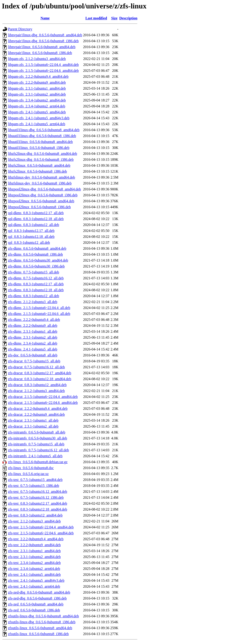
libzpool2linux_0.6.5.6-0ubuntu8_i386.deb (39, 207)
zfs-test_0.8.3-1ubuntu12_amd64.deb (35, 515)
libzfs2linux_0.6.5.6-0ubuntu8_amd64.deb (39, 165)
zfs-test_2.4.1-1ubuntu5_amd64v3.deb (36, 580)
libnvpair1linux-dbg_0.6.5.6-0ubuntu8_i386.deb (43, 41)
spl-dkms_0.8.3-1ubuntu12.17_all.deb (36, 213)
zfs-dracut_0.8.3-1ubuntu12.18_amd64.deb (40, 379)
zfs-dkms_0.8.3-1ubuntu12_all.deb (34, 296)
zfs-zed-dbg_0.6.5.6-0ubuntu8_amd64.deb (39, 592)
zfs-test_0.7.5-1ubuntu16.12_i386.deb (36, 497)
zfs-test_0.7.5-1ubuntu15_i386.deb (34, 486)
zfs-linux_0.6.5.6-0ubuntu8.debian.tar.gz (38, 462)
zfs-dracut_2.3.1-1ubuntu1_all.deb (33, 420)
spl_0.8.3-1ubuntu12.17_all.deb (31, 231)
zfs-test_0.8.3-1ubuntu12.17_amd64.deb (38, 503)
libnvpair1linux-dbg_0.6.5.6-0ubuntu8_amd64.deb (45, 35)
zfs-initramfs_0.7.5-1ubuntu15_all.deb (36, 444)
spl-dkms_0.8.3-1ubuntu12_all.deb (34, 225)
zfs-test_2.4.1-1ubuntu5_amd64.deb (34, 575)
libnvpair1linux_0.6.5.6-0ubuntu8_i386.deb (40, 53)
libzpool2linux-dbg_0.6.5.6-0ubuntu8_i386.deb (43, 195)
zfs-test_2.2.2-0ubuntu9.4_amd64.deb (36, 539)
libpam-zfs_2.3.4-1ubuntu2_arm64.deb (37, 106)
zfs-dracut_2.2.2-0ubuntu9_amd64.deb (36, 414)
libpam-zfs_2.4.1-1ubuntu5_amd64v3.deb (39, 118)
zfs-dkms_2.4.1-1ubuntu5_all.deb (33, 349)
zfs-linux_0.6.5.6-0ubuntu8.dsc (31, 468)
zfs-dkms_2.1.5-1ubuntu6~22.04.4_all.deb (39, 308)
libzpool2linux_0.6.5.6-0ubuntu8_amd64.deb (41, 201)
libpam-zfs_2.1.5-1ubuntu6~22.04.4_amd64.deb (43, 65)
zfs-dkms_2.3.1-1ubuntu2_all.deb (33, 337)
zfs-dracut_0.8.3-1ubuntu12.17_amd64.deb (40, 373)
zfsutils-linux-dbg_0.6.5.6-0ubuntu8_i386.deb (42, 622)
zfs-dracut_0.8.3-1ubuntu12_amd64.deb (37, 385)
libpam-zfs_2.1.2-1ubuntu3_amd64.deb (37, 59)
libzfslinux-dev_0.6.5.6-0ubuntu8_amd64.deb (41, 177)
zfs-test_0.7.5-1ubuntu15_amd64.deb (35, 480)
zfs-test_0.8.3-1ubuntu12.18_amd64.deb (38, 509)
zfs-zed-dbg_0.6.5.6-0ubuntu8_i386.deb (37, 598)
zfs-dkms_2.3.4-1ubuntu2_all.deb (33, 343)
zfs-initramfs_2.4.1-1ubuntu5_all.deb (35, 456)
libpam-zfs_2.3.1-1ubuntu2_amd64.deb (37, 94)
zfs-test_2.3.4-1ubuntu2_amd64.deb (34, 563)
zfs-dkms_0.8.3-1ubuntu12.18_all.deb (36, 290)
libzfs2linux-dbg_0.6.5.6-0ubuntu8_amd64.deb (43, 154)
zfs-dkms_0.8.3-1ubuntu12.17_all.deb (36, 284)
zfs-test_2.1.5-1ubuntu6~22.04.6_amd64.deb (41, 533)
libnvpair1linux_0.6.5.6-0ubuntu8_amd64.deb (42, 47)
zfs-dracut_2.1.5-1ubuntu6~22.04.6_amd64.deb (43, 403)
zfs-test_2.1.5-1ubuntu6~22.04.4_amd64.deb (41, 527)
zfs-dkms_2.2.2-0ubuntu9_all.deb (33, 326)
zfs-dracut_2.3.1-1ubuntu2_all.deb (33, 426)
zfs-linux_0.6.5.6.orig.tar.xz (28, 474)
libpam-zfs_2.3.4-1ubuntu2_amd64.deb (37, 100)
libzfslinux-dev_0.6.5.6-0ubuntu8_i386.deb (40, 183)
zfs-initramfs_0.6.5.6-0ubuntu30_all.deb (38, 438)
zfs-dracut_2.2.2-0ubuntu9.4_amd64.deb (38, 409)
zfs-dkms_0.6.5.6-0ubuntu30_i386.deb (36, 266)
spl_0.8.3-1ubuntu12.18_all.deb (31, 237)
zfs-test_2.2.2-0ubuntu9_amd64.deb (34, 545)
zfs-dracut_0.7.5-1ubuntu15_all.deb (34, 361)
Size (114, 18)
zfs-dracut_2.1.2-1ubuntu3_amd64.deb (36, 391)
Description (128, 18)
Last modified (96, 18)
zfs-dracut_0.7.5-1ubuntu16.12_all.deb (36, 367)
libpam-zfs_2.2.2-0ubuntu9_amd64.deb (37, 82)
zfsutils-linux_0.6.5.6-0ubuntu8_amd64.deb (40, 628)
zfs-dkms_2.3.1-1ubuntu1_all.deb (33, 331)
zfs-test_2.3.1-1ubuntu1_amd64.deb (34, 551)
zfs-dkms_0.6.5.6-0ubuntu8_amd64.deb (37, 248)
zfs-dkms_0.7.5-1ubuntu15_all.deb (34, 272)
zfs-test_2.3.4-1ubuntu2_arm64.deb (34, 569)
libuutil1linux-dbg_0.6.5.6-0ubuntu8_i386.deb (42, 136)
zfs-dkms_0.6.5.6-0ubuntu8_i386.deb (35, 254)
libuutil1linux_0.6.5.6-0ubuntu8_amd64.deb (40, 142)
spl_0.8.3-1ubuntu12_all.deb (29, 243)
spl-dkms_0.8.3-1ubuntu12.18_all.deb (36, 219)
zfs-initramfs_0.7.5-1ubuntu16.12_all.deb (39, 450)
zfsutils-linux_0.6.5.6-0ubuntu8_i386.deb (38, 634)
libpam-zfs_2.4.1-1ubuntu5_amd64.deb (37, 112)
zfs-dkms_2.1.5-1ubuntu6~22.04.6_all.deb (39, 314)
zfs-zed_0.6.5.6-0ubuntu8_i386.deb (34, 610)
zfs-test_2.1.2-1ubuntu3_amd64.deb (34, 521)
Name (45, 18)
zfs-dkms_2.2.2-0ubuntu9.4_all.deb (34, 320)
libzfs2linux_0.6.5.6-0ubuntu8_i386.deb (37, 171)
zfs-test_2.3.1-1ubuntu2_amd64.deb (34, 557)
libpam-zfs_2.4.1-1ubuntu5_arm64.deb (37, 124)
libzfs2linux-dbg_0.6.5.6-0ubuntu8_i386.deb (41, 160)
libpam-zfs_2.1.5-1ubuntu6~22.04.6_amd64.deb (43, 71)
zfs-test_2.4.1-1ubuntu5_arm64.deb (34, 586)
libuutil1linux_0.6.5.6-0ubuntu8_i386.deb (39, 148)
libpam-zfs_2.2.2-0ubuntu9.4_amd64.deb (38, 77)
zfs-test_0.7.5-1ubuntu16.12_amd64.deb (38, 492)
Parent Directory (20, 29)
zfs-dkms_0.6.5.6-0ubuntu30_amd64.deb (38, 260)
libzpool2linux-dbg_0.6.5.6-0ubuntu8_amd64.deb (44, 189)
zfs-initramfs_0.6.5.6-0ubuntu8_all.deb (37, 432)
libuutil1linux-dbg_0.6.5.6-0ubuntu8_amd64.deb (44, 130)
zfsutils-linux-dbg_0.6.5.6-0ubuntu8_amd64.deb (43, 616)
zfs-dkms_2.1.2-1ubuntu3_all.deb (33, 302)
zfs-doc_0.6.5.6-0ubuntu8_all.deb (33, 355)
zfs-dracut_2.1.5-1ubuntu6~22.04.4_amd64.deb (43, 397)
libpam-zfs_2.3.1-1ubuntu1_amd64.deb (37, 88)
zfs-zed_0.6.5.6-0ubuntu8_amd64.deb (36, 604)
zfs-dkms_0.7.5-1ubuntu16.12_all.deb (36, 278)
